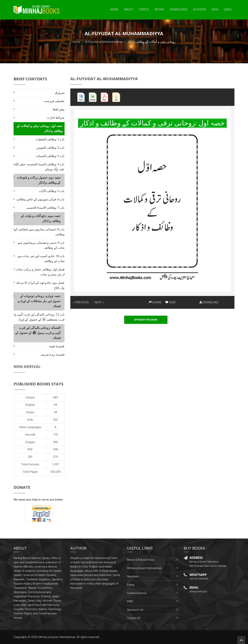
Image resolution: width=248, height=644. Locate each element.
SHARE (155, 302)
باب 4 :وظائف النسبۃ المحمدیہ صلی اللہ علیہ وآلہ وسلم (39, 167)
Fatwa (131, 585)
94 (56, 405)
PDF (30, 449)
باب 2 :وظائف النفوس (50, 148)
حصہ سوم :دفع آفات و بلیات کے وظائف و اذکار (41, 218)
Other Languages (30, 427)
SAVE (170, 302)
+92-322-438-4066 (199, 579)
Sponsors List (135, 610)
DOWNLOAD (209, 302)
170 (56, 435)
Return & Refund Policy (140, 560)
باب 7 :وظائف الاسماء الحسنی (45, 208)
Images (30, 442)
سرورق (60, 93)
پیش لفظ (59, 109)
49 (56, 412)
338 (56, 449)
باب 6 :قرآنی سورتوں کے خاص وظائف (40, 199)
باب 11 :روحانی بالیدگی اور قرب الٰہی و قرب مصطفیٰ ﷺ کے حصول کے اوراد (40, 317)
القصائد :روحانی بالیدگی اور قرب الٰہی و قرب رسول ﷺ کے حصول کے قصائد (38, 333)
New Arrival (27, 367)
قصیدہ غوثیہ (57, 346)
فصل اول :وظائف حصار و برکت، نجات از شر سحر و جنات (40, 272)
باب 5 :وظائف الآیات (52, 191)
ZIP (30, 457)
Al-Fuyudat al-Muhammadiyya (104, 42)
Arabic (30, 412)
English (30, 405)
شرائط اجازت (56, 118)
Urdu (228, 9)
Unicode (30, 435)
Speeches (133, 576)
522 (56, 420)
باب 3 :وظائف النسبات (50, 156)
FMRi (130, 601)
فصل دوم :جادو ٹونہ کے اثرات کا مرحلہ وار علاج (40, 285)
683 (56, 397)
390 (56, 442)
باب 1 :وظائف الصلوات (50, 139)
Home (114, 9)
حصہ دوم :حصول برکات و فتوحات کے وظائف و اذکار (39, 180)
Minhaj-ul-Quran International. (57, 637)
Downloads (178, 9)
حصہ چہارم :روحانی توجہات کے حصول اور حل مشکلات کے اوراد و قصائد (39, 301)
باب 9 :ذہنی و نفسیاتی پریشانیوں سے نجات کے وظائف (41, 245)
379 (56, 457)
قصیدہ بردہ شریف (52, 355)
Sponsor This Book (146, 320)
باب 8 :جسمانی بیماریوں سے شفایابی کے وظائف (39, 232)
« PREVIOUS (81, 302)
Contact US (134, 618)
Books (159, 9)
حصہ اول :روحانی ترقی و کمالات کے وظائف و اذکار (40, 128)
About (129, 9)
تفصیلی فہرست (54, 101)
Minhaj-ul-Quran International (144, 568)
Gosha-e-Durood (137, 593)
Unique (30, 397)
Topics (144, 9)
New (215, 9)
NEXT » (99, 302)
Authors (199, 9)
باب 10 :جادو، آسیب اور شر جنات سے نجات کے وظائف (41, 259)
